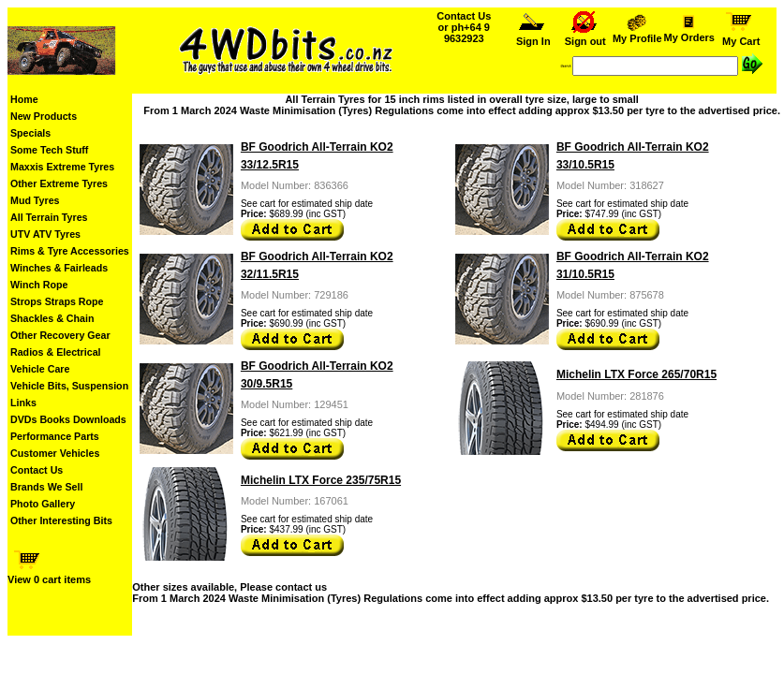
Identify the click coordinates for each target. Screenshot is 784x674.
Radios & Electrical (56, 352)
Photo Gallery (43, 504)
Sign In (533, 37)
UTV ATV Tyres (45, 234)
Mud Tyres (35, 200)
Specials (30, 133)
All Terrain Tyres (49, 217)
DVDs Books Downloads (68, 419)
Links (23, 403)
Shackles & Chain (52, 318)
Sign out (585, 37)
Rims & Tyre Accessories (70, 251)
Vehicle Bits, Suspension (69, 386)
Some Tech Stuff (49, 150)
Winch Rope (39, 285)
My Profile (637, 34)
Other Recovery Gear (60, 335)
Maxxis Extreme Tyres (62, 167)
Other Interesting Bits (61, 520)
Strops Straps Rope (57, 301)
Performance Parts (55, 436)
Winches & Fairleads (59, 268)
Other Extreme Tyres (59, 183)
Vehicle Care (40, 369)
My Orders (689, 33)
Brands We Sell (46, 487)
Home (24, 99)
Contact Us (37, 470)
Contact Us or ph (464, 27)
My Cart (741, 37)
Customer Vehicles (55, 453)
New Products (44, 116)
